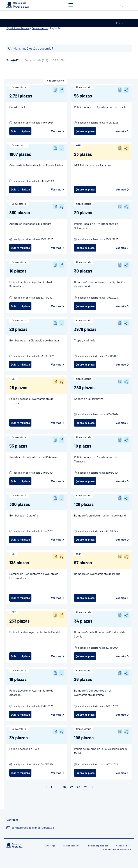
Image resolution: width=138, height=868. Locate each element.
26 (64, 787)
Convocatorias (40, 28)
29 (86, 787)
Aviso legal (50, 846)
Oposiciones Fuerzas (18, 28)
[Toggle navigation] (71, 5)
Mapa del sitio (122, 846)
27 (71, 787)
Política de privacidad (98, 846)
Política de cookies (72, 846)
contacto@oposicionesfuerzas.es (33, 828)
